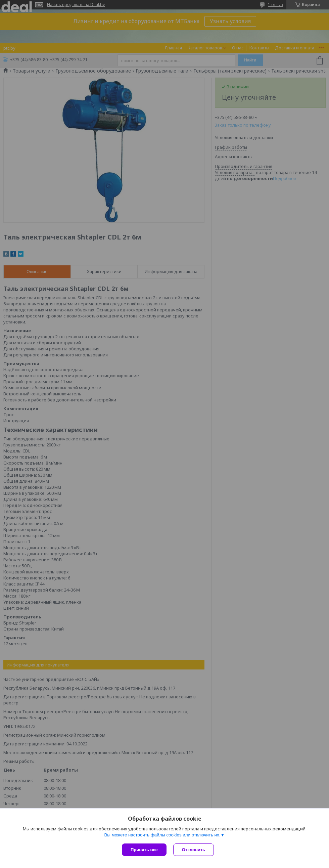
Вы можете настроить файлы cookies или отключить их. (162, 835)
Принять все (144, 850)
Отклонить (194, 850)
